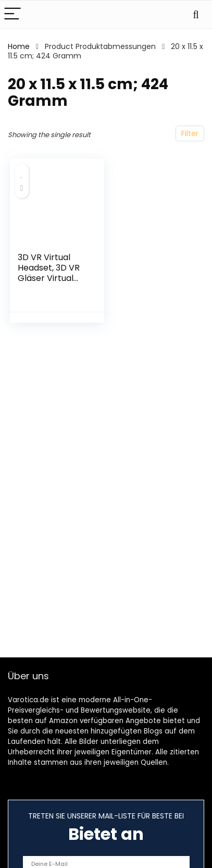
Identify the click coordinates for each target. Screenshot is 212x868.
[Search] (196, 14)
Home (19, 46)
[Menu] (13, 14)
